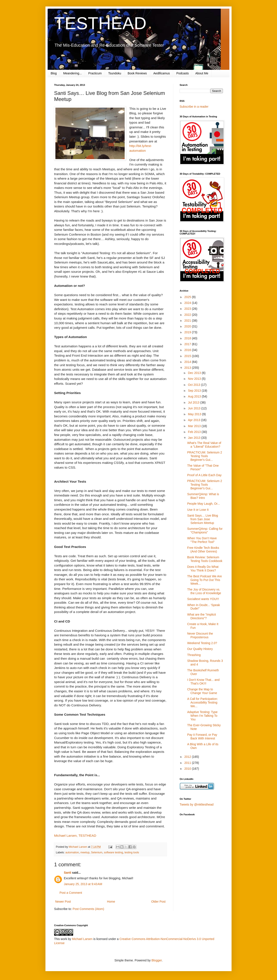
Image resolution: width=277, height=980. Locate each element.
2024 (188, 303)
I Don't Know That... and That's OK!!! (203, 682)
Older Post (158, 902)
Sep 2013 (195, 391)
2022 (188, 315)
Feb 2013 (195, 432)
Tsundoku (115, 73)
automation (72, 852)
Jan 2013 (195, 438)
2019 (188, 332)
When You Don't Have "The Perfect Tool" (202, 540)
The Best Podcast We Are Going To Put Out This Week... (205, 580)
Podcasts (183, 73)
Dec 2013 (195, 373)
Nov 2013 (195, 379)
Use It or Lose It (198, 510)
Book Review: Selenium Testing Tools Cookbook (205, 559)
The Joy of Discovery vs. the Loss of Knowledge (204, 591)
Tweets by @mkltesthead (197, 804)
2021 (188, 321)
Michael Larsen (82, 939)
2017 (188, 344)
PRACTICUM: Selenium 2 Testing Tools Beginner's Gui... (205, 456)
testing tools (132, 852)
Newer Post (63, 902)
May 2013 (195, 414)
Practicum (95, 73)
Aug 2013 (195, 396)
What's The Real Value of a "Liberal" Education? (204, 445)
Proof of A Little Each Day (204, 475)
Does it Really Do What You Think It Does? (203, 569)
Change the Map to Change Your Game (202, 691)
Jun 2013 (195, 408)
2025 (188, 297)
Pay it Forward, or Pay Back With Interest (202, 737)
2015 (188, 356)
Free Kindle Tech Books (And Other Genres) (203, 550)
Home (111, 902)
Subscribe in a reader (194, 107)
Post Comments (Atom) (88, 909)
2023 (188, 309)
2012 (188, 757)
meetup (85, 852)
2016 (188, 350)
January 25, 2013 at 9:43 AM (83, 884)
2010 (188, 769)
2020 (188, 326)
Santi (68, 873)
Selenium (97, 852)
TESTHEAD (100, 23)
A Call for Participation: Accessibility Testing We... (203, 702)
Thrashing (194, 655)
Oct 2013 (194, 385)
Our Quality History (200, 649)
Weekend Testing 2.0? (202, 643)
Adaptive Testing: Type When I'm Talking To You (202, 716)
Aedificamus (162, 73)
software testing (113, 852)
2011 (188, 763)
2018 (188, 338)
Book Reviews (137, 73)
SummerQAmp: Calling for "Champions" (205, 531)
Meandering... (72, 73)
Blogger (157, 960)
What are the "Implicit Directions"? (202, 616)
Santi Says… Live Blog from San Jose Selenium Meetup (203, 519)
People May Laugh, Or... (204, 504)
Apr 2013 (194, 420)
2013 (188, 368)
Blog (54, 73)
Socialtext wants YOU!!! (203, 599)
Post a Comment (71, 893)
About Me (202, 73)
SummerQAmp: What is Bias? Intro (203, 496)
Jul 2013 (194, 402)
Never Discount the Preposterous (200, 635)
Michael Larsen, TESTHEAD (75, 836)
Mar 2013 (195, 426)
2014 (188, 362)
